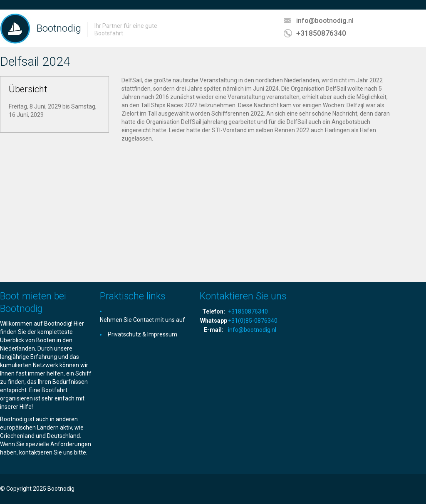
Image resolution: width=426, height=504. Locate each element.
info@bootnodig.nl (325, 21)
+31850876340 (321, 33)
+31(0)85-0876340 (253, 321)
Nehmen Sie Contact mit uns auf (142, 320)
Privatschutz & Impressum (142, 334)
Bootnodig (59, 28)
